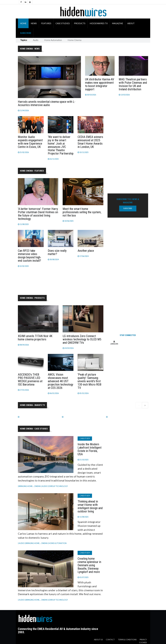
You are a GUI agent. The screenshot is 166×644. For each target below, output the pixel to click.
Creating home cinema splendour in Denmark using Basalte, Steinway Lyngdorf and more (89, 565)
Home (23, 23)
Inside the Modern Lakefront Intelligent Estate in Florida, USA (90, 449)
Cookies (143, 643)
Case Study (85, 438)
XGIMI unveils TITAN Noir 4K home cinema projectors (35, 338)
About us (98, 640)
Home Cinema (74, 40)
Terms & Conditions (127, 640)
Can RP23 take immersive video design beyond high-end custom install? (30, 256)
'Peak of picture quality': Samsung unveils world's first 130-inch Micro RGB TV (89, 381)
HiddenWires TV (99, 23)
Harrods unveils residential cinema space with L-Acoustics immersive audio (47, 103)
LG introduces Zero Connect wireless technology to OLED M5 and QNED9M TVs (82, 339)
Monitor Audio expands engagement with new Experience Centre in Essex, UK (30, 142)
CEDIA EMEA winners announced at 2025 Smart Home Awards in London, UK (90, 142)
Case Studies (63, 23)
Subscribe (26, 33)
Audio (36, 40)
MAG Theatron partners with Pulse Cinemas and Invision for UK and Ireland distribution (133, 84)
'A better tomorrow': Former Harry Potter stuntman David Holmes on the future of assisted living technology (38, 214)
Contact (110, 640)
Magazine (118, 23)
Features (46, 23)
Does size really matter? (57, 252)
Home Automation (53, 40)
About (131, 23)
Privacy (143, 640)
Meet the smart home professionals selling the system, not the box (82, 212)
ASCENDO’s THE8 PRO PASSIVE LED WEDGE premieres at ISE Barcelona (30, 380)
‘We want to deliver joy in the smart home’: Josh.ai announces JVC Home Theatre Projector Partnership (61, 145)
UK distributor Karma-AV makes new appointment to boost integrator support (100, 84)
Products (80, 23)
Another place (86, 251)
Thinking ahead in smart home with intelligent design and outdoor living (90, 506)
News (34, 23)
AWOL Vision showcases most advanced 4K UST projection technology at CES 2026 (60, 381)
